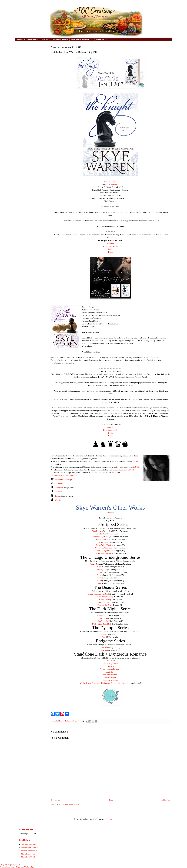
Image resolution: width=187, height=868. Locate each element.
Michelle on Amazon (60, 39)
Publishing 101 (102, 39)
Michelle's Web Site (28, 857)
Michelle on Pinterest (29, 851)
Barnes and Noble (110, 246)
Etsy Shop (46, 39)
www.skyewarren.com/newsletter (64, 475)
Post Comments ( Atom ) (70, 804)
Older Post (166, 800)
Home (111, 800)
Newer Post (55, 800)
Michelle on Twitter (28, 854)
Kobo (110, 252)
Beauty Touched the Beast (123, 470)
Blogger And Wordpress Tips (25, 867)
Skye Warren (114, 184)
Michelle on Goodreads (30, 848)
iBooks (110, 249)
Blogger (110, 819)
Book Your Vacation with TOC (82, 39)
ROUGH (136, 467)
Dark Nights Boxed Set (101, 624)
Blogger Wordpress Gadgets (10, 865)
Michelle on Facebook (29, 845)
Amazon (110, 244)
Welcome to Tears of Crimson (28, 39)
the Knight (113, 182)
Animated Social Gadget (7, 867)
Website (58, 500)
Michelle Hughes (64, 721)
